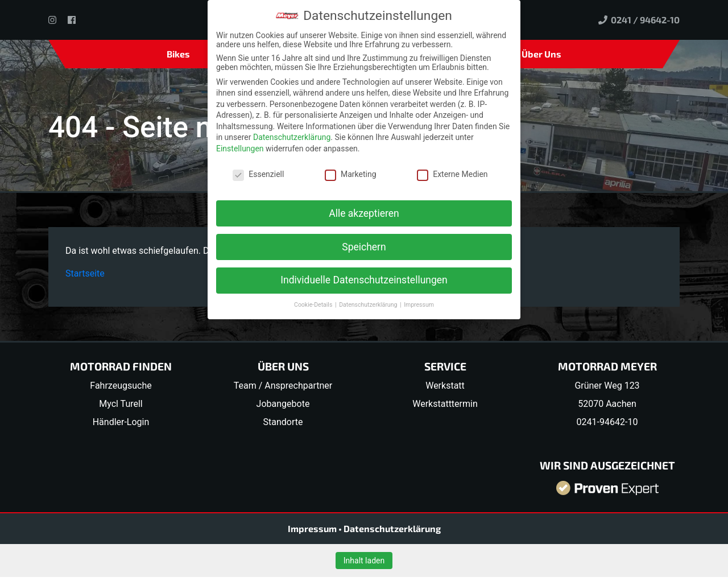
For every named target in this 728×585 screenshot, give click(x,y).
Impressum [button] (419, 305)
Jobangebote (283, 404)
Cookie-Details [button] (314, 305)
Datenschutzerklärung (392, 528)
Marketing (351, 174)
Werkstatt (445, 386)
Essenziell (258, 174)
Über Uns (541, 54)
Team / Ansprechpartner (283, 386)
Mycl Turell (121, 404)
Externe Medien (452, 174)
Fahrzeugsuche (121, 386)
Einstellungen (240, 149)
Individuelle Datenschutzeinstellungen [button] (364, 280)
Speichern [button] (364, 247)
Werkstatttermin (445, 404)
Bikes (178, 54)
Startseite (85, 273)
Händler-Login (121, 422)
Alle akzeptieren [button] (364, 213)
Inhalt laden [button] (364, 561)
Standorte (283, 422)
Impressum (313, 528)
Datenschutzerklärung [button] (369, 305)
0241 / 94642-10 (639, 20)
